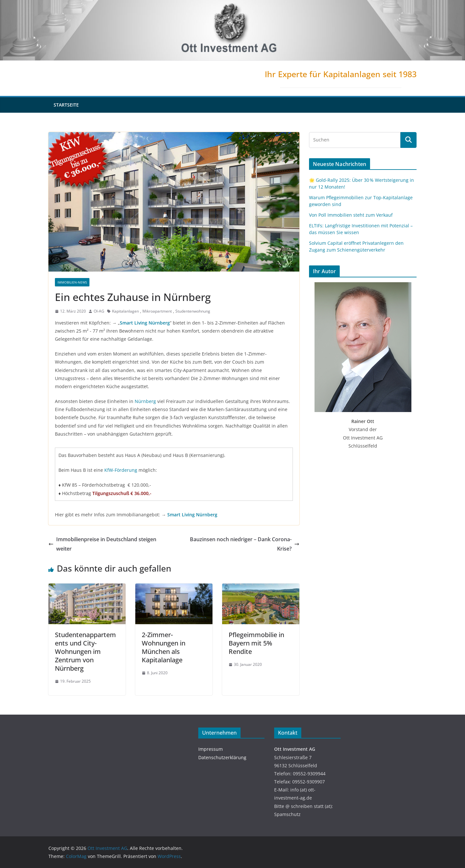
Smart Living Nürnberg (145, 323)
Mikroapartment (157, 311)
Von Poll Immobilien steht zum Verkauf (351, 215)
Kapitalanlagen (125, 311)
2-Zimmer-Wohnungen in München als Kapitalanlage (164, 647)
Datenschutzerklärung (222, 757)
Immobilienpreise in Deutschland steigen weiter (102, 544)
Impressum (211, 749)
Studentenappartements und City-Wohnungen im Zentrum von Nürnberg (85, 651)
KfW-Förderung (121, 470)
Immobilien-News (72, 282)
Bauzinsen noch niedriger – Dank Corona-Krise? (245, 544)
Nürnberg (145, 401)
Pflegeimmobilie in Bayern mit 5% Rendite (256, 643)
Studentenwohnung (193, 311)
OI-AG (99, 311)
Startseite (66, 105)
